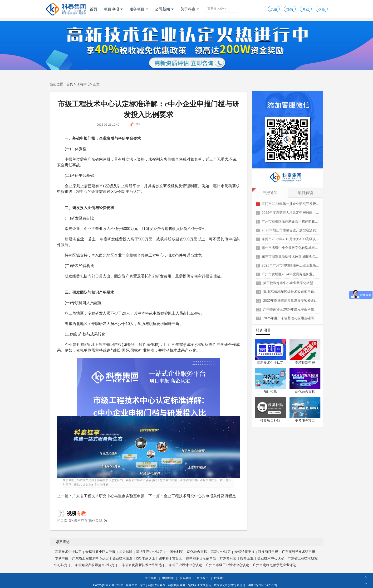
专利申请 (62, 558)
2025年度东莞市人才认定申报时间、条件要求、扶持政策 (304, 210)
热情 (290, 9)
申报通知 (168, 578)
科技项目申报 (268, 552)
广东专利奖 (228, 558)
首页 (93, 9)
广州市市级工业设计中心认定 (227, 565)
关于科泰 (190, 9)
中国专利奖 (175, 552)
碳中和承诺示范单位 (201, 558)
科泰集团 (132, 585)
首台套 (177, 558)
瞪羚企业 (247, 558)
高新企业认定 (221, 552)
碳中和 (164, 558)
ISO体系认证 (145, 558)
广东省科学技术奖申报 (299, 552)
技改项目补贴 (270, 420)
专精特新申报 (305, 362)
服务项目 (139, 9)
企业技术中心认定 (271, 558)
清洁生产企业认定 (149, 552)
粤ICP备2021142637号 (263, 585)
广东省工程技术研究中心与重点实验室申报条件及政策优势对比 (126, 496)
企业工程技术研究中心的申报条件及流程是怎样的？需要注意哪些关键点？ (226, 496)
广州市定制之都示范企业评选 (275, 565)
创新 (322, 9)
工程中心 (83, 84)
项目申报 (113, 9)
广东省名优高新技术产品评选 (140, 565)
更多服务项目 (305, 420)
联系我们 (220, 578)
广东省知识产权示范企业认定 (93, 565)
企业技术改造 (123, 558)
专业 (306, 9)
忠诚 (274, 9)
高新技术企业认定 (270, 362)
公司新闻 (164, 9)
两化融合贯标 (305, 391)
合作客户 (202, 578)
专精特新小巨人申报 (100, 552)
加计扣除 (270, 391)
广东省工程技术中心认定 (90, 558)
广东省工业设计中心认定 (184, 565)
